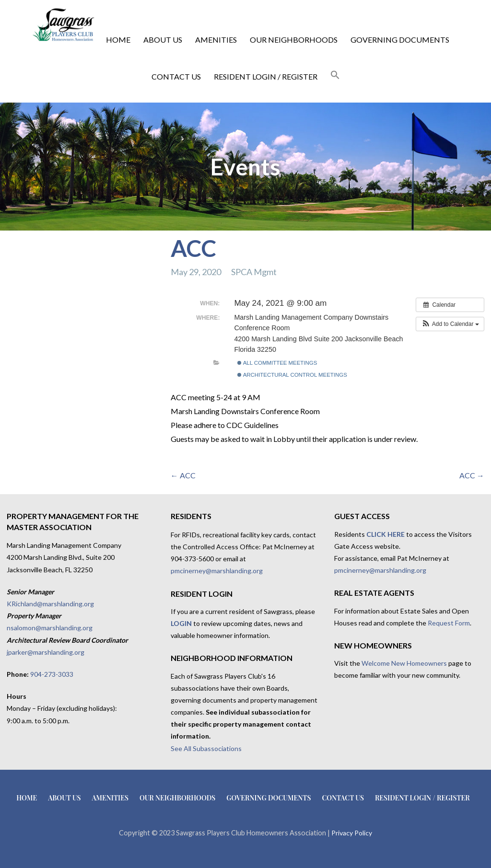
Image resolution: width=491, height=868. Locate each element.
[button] (335, 75)
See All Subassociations (206, 748)
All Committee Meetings (277, 363)
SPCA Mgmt (254, 272)
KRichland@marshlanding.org (50, 604)
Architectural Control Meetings (292, 375)
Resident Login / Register (266, 76)
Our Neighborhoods (294, 40)
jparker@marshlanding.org (46, 652)
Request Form (449, 623)
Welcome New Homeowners (404, 663)
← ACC (183, 475)
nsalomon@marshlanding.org (50, 628)
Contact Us (176, 76)
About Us (163, 40)
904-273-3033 (52, 674)
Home (118, 40)
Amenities (216, 40)
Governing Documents (400, 40)
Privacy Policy (352, 833)
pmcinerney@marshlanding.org (217, 571)
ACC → (472, 475)
